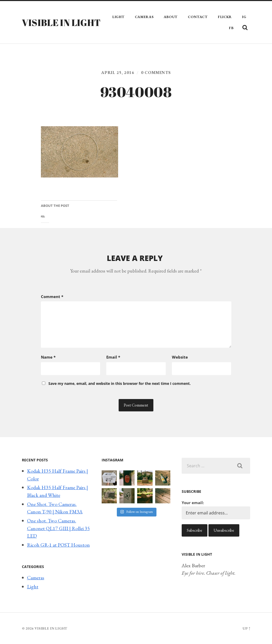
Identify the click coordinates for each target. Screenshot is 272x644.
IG (244, 17)
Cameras (144, 17)
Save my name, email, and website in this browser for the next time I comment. (120, 383)
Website (180, 357)
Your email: (193, 503)
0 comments (156, 73)
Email (113, 357)
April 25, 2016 (118, 73)
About (171, 17)
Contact (198, 17)
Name (48, 357)
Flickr (225, 17)
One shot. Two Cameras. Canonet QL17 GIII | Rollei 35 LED (58, 528)
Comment (52, 296)
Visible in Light (61, 22)
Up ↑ (246, 628)
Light (119, 17)
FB (231, 28)
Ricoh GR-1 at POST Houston (58, 545)
